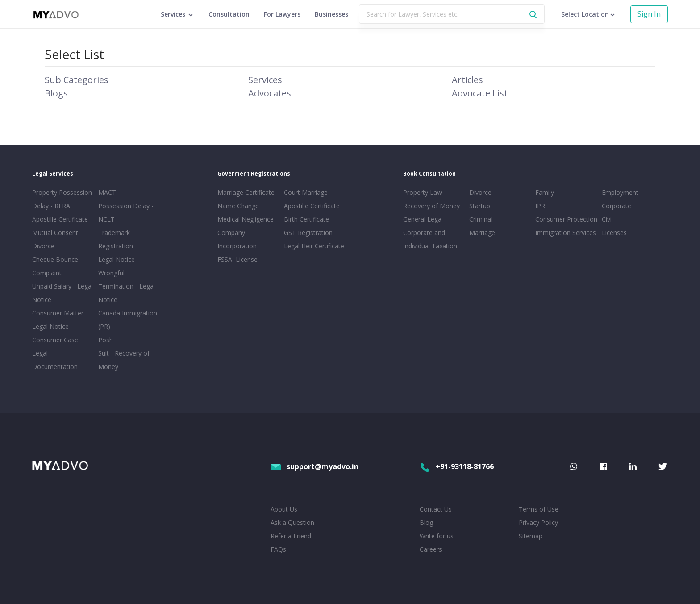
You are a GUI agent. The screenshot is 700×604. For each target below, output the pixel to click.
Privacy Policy (538, 522)
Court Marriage (306, 192)
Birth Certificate (306, 219)
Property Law (423, 192)
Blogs (56, 93)
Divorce (480, 192)
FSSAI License (237, 259)
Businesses (331, 14)
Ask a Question (292, 522)
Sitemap (531, 536)
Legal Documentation (55, 360)
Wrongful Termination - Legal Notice (127, 286)
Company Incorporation (237, 239)
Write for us (437, 536)
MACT (107, 192)
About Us (284, 509)
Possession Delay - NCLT (126, 212)
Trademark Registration (116, 239)
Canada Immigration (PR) (128, 320)
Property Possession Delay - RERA (62, 199)
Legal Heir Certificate (314, 246)
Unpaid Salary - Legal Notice (62, 293)
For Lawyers (282, 14)
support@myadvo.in (315, 466)
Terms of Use (539, 509)
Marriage (482, 233)
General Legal (423, 219)
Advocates (270, 93)
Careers (431, 549)
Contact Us (436, 509)
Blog (426, 522)
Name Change (238, 206)
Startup (480, 206)
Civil (607, 219)
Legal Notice (117, 259)
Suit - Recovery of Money (124, 360)
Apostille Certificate (60, 219)
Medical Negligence (246, 219)
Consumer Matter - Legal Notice (60, 320)
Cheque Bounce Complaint (55, 266)
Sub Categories (77, 80)
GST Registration (308, 233)
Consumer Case (55, 340)
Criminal (481, 219)
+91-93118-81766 (457, 466)
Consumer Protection (566, 219)
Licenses (614, 233)
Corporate (617, 206)
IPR (540, 206)
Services (265, 80)
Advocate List (480, 93)
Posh (106, 340)
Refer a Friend (291, 536)
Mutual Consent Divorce (55, 239)
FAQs (278, 549)
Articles (467, 80)
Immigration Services (566, 233)
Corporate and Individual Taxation (430, 239)
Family (545, 192)
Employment (620, 192)
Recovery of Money (431, 206)
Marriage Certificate (246, 192)
